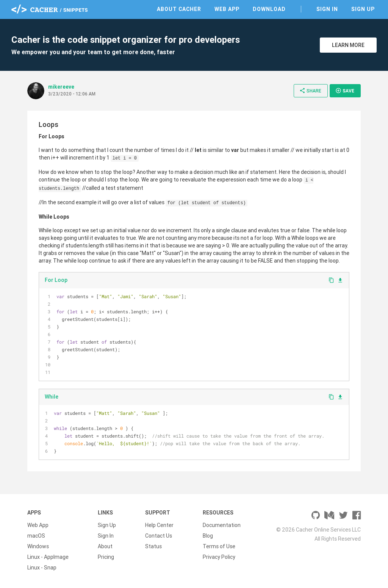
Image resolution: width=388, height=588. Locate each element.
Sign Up (363, 9)
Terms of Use (219, 546)
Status (153, 546)
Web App (227, 9)
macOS (36, 536)
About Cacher (179, 9)
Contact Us (159, 536)
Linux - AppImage (48, 557)
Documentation (222, 525)
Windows (38, 546)
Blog (208, 536)
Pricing (106, 557)
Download (269, 9)
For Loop (56, 280)
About (105, 546)
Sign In (327, 9)
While (52, 397)
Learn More (348, 45)
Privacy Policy (219, 557)
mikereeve (61, 87)
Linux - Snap (42, 568)
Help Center (159, 525)
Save (345, 91)
